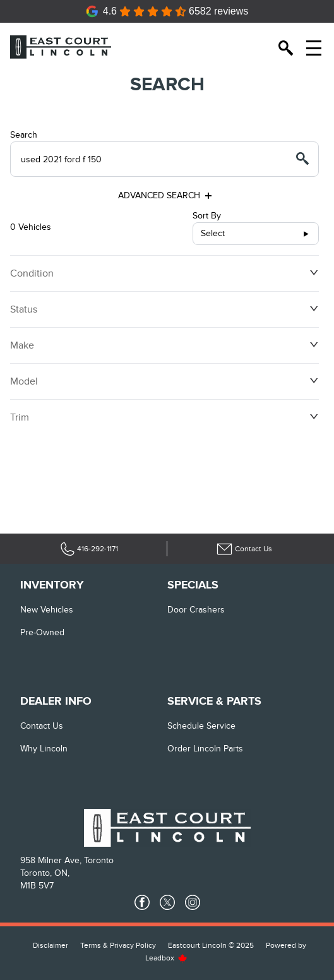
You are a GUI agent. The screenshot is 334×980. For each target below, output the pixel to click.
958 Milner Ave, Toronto (67, 860)
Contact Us (42, 726)
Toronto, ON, (45, 873)
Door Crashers (196, 610)
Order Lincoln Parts (205, 749)
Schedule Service (201, 726)
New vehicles (47, 610)
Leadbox (166, 958)
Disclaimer (51, 945)
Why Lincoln (44, 749)
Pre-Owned (42, 632)
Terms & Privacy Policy (118, 945)
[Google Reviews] (167, 11)
